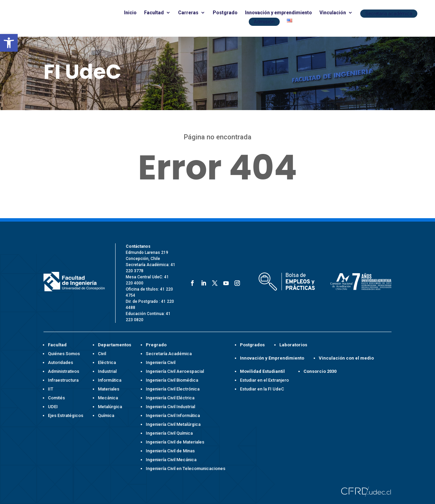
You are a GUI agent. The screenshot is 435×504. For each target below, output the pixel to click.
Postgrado (225, 13)
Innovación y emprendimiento (279, 13)
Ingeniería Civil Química (169, 433)
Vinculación (333, 13)
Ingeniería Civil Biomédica (172, 380)
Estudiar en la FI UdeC (262, 389)
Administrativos (64, 371)
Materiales (109, 389)
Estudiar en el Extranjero (264, 380)
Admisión (264, 22)
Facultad (154, 13)
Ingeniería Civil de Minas (170, 451)
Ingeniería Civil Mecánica (171, 460)
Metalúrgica (110, 407)
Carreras (188, 13)
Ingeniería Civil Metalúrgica (173, 424)
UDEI (53, 407)
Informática (110, 380)
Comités (56, 398)
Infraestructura (63, 380)
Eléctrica (107, 362)
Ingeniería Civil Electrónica (173, 389)
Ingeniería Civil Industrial (170, 407)
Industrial (107, 371)
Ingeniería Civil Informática (173, 415)
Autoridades (60, 362)
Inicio (130, 13)
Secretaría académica (389, 14)
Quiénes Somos (64, 354)
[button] (9, 43)
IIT (51, 389)
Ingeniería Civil (161, 362)
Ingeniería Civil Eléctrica (170, 398)
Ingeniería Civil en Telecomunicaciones (186, 468)
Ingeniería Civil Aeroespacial (175, 371)
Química (106, 415)
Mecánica (108, 398)
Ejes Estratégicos (66, 415)
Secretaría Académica (169, 354)
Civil (102, 354)
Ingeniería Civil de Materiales (175, 442)
